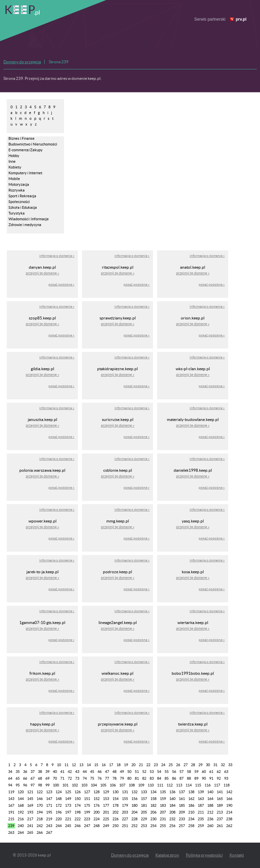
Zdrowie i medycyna (25, 225)
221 (68, 819)
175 (87, 805)
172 (59, 805)
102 (75, 785)
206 (153, 812)
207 (163, 812)
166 (229, 799)
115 (198, 785)
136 (172, 792)
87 (181, 778)
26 (178, 765)
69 (47, 778)
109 (141, 785)
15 (96, 765)
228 (134, 819)
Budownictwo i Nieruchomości (33, 144)
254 (153, 826)
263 (11, 832)
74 (85, 778)
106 (113, 785)
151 (87, 799)
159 (163, 799)
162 (191, 799)
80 (129, 778)
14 (89, 765)
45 (92, 772)
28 (193, 765)
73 (77, 778)
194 (40, 812)
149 (68, 799)
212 (210, 812)
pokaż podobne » (61, 284)
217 (30, 819)
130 (115, 792)
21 (141, 765)
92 (219, 778)
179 (125, 805)
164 (210, 799)
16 (104, 765)
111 (160, 785)
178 (115, 805)
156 (134, 799)
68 (40, 778)
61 (211, 772)
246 (78, 826)
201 (106, 812)
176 (96, 805)
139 (201, 792)
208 (172, 812)
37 (32, 772)
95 (18, 785)
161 (182, 799)
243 (49, 826)
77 (107, 778)
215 (11, 819)
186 (191, 805)
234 (191, 819)
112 (170, 785)
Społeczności (19, 202)
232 (172, 819)
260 (210, 826)
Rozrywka (17, 190)
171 (49, 805)
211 (201, 812)
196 (59, 812)
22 (148, 765)
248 (96, 826)
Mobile (14, 179)
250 (115, 826)
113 (179, 785)
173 (68, 805)
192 (21, 812)
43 (77, 772)
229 (144, 819)
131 (125, 792)
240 (21, 826)
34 (10, 772)
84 (159, 778)
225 (106, 819)
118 (226, 785)
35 (18, 772)
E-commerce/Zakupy (26, 150)
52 (144, 772)
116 (208, 785)
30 (208, 765)
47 (107, 772)
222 (78, 819)
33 (230, 765)
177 (106, 805)
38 (40, 772)
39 (47, 772)
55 (167, 772)
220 (59, 819)
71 (62, 778)
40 (55, 772)
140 (210, 792)
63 (226, 772)
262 (229, 826)
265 (30, 832)
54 (159, 772)
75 (92, 778)
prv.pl (241, 19)
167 (11, 805)
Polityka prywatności (204, 855)
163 (201, 799)
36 (25, 772)
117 (217, 785)
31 (215, 765)
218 (40, 819)
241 (30, 826)
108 (132, 785)
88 (189, 778)
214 (229, 812)
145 (30, 799)
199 (87, 812)
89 (196, 778)
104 (94, 785)
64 (10, 778)
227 (125, 819)
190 (229, 805)
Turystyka (17, 213)
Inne (12, 161)
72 (70, 778)
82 (144, 778)
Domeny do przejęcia (22, 62)
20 (133, 765)
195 (49, 812)
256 (172, 826)
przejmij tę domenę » (42, 273)
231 (163, 819)
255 (163, 826)
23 (156, 765)
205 (144, 812)
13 (81, 765)
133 (144, 792)
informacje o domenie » (57, 256)
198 (78, 812)
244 (59, 826)
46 (100, 772)
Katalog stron (167, 855)
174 (78, 805)
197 (68, 812)
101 (65, 785)
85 (167, 778)
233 (182, 819)
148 (59, 799)
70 (55, 778)
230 (153, 819)
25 (171, 765)
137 (182, 792)
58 (189, 772)
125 (68, 792)
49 (122, 772)
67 (32, 778)
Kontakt (237, 855)
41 (62, 772)
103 (84, 785)
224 (96, 819)
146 (40, 799)
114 (189, 785)
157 (144, 799)
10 (59, 765)
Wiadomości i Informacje (29, 219)
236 (210, 819)
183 (163, 805)
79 (122, 778)
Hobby (14, 156)
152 (96, 799)
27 (186, 765)
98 (40, 785)
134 (153, 792)
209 (182, 812)
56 (174, 772)
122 (40, 792)
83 (152, 778)
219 (49, 819)
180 (134, 805)
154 (115, 799)
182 (153, 805)
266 (40, 832)
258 (191, 826)
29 (200, 765)
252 (134, 826)
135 (163, 792)
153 (106, 799)
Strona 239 (59, 62)
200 (96, 812)
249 (106, 826)
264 (21, 832)
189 (220, 805)
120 (21, 792)
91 (211, 778)
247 (87, 826)
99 (47, 785)
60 (204, 772)
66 (25, 778)
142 (229, 792)
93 (226, 778)
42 (70, 772)
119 (11, 792)
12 (74, 765)
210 (191, 812)
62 (219, 772)
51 (137, 772)
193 (30, 812)
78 (114, 778)
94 (10, 785)
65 (18, 778)
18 (118, 765)
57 (181, 772)
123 (49, 792)
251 (125, 826)
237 (220, 819)
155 (125, 799)
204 (134, 812)
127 (87, 792)
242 (40, 826)
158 (153, 799)
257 (182, 826)
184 (172, 805)
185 (182, 805)
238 (229, 819)
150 (78, 799)
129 (106, 792)
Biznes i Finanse (21, 138)
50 (129, 772)
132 (134, 792)
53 (152, 772)
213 (220, 812)
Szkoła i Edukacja (23, 207)
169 (30, 805)
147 (49, 799)
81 (137, 778)
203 (125, 812)
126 (78, 792)
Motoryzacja (19, 184)
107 (122, 785)
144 (21, 799)
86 (174, 778)
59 (196, 772)
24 (163, 765)
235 (201, 819)
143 (11, 799)
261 (220, 826)
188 (210, 805)
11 (66, 765)
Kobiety (15, 167)
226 (115, 819)
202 (115, 812)
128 (96, 792)
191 (11, 812)
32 (223, 765)
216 (21, 819)
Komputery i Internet (25, 173)
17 (111, 765)
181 (144, 805)
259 (201, 826)
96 (25, 785)
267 (49, 832)
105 (103, 785)
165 (220, 799)
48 (114, 772)
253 (144, 826)
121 (30, 792)
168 (21, 805)
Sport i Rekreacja (22, 196)
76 (100, 778)
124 (59, 792)
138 (191, 792)
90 (204, 778)
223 (87, 819)
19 (126, 765)
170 (40, 805)
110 (151, 785)
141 (220, 792)
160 (172, 799)
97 (32, 785)
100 (56, 785)
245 (68, 826)
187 (201, 805)
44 (85, 772)
